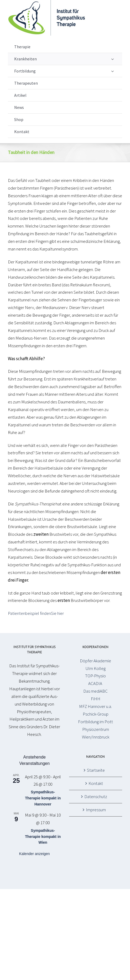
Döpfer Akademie (95, 661)
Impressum (96, 810)
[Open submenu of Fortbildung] (112, 71)
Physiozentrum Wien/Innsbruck (96, 733)
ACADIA (96, 683)
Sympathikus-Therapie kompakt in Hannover (43, 798)
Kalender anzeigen (35, 854)
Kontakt (96, 783)
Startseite (96, 770)
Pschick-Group (96, 714)
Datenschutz (96, 796)
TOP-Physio (95, 676)
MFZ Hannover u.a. (95, 706)
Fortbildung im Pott (95, 722)
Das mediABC (95, 691)
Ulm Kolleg (96, 668)
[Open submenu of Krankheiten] (112, 59)
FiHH (96, 699)
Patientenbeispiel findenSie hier (36, 613)
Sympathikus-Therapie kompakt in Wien (43, 836)
